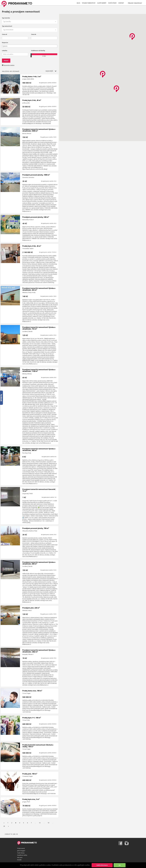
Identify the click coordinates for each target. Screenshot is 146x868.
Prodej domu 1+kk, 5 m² (32, 77)
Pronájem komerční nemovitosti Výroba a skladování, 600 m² (39, 563)
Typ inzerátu (6, 18)
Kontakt (19, 860)
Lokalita (5, 51)
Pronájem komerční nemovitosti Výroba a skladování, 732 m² (39, 328)
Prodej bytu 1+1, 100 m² (32, 718)
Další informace (102, 865)
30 (17, 834)
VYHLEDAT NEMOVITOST (89, 3)
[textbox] (30, 46)
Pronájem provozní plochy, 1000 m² (36, 175)
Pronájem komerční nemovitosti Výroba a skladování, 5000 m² (39, 130)
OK (120, 865)
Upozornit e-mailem (9, 65)
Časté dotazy (21, 853)
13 (40, 823)
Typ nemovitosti (7, 26)
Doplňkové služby (22, 855)
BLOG (78, 3)
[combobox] (30, 46)
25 (4, 826)
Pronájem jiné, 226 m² (31, 608)
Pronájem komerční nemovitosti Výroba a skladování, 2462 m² (39, 651)
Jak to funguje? (21, 851)
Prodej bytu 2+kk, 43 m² (32, 246)
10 (11, 834)
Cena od (4, 34)
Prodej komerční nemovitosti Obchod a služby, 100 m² (38, 746)
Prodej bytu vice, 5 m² (31, 799)
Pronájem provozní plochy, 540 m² (36, 217)
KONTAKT (121, 3)
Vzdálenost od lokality (38, 51)
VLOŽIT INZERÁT (102, 3)
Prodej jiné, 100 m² (30, 774)
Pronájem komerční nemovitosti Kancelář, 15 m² (39, 490)
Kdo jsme (20, 857)
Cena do (34, 34)
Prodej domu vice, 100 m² (32, 691)
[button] (30, 22)
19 (48, 823)
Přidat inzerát (21, 848)
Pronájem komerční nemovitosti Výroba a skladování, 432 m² (39, 289)
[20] (14, 834)
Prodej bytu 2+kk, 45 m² (32, 100)
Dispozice (5, 43)
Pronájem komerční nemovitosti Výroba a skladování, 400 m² (39, 450)
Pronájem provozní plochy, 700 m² (36, 528)
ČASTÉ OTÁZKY (112, 3)
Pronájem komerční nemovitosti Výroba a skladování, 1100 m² (39, 370)
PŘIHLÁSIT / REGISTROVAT (134, 3)
